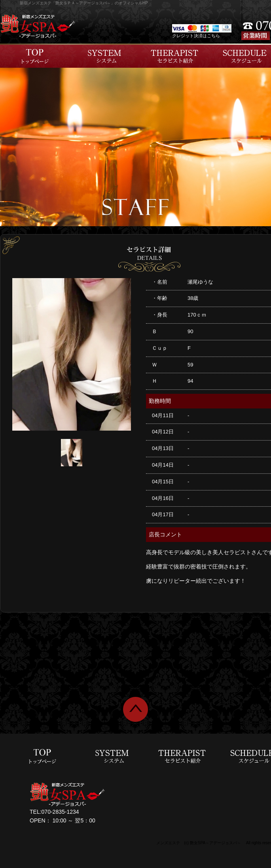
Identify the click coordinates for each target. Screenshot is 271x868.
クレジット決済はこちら (196, 36)
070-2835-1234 (60, 812)
